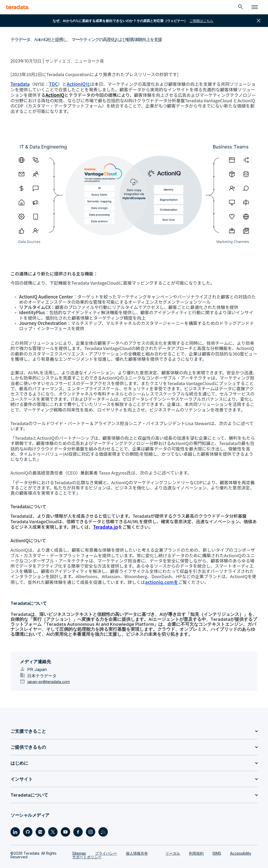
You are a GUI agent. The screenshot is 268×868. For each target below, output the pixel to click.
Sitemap (79, 841)
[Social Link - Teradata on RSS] (103, 820)
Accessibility (241, 841)
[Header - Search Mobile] (241, 7)
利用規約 (196, 841)
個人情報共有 (137, 841)
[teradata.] (18, 7)
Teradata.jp (76, 515)
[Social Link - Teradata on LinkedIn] (15, 820)
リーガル (173, 841)
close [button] (259, 21)
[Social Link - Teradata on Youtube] (65, 820)
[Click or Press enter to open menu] (255, 7)
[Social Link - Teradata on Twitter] (53, 820)
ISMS (217, 841)
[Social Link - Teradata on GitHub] (28, 820)
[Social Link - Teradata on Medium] (40, 820)
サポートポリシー (87, 845)
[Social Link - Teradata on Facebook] (78, 820)
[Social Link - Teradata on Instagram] (91, 820)
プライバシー (106, 841)
